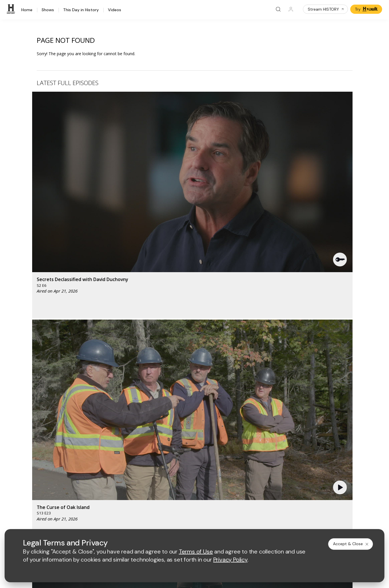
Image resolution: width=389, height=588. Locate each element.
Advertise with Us (154, 449)
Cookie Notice (248, 521)
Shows (48, 10)
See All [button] (339, 312)
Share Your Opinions (38, 483)
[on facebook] (22, 505)
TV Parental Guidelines (250, 468)
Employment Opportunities (253, 449)
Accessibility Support (248, 459)
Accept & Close (351, 544)
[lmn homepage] (220, 405)
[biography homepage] (171, 422)
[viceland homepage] (279, 405)
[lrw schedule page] (250, 422)
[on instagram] (67, 506)
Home (27, 10)
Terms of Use (150, 521)
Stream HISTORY (326, 9)
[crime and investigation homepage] (222, 422)
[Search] (278, 9)
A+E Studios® (150, 468)
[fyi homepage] (247, 405)
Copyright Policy (215, 521)
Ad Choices (278, 521)
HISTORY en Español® (40, 461)
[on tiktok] (83, 506)
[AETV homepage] (148, 405)
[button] (126, 137)
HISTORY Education (37, 431)
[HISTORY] (12, 9)
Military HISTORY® (36, 468)
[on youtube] (52, 506)
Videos (115, 10)
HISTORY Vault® (34, 438)
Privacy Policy (181, 521)
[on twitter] (37, 506)
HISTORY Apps (33, 446)
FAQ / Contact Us (34, 490)
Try (367, 9)
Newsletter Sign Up (37, 475)
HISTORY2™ (30, 453)
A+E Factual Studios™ (157, 459)
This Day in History (81, 10)
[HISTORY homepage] (31, 410)
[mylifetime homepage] (184, 405)
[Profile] (291, 9)
